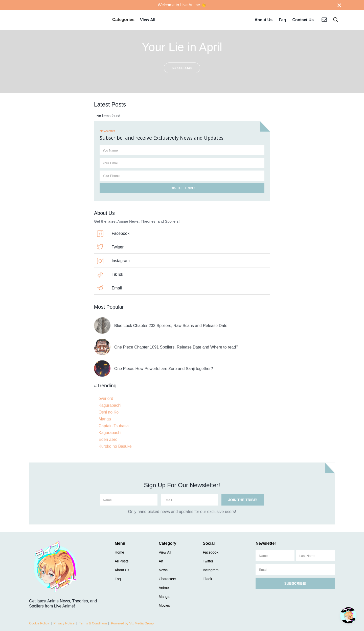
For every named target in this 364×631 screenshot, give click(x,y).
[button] (123, 20)
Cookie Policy (39, 623)
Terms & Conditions (93, 623)
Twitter (118, 247)
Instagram (121, 261)
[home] (64, 20)
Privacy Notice (64, 623)
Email (117, 288)
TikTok (118, 274)
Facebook (121, 233)
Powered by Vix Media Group (132, 623)
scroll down (182, 68)
